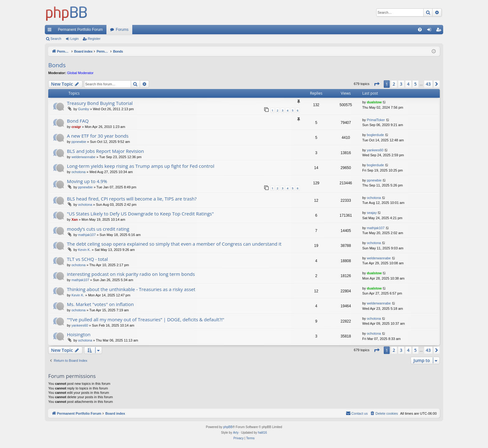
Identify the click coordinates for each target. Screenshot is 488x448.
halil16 (263, 433)
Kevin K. (84, 250)
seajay (372, 213)
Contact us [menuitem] (357, 413)
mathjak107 (87, 235)
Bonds (57, 65)
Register (94, 39)
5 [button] (415, 84)
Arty (236, 433)
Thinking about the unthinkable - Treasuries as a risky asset (131, 289)
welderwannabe (84, 157)
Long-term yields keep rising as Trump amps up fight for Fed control (141, 166)
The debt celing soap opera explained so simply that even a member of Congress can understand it (174, 244)
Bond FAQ (78, 121)
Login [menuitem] (431, 31)
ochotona (79, 172)
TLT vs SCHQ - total (87, 259)
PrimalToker (376, 120)
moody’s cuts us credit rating (98, 229)
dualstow (374, 102)
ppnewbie (79, 142)
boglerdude (375, 135)
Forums (122, 30)
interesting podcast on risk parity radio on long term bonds (131, 274)
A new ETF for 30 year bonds (98, 136)
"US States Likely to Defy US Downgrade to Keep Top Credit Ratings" (140, 214)
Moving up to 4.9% (87, 181)
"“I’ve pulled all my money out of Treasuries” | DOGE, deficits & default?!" (146, 319)
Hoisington (79, 334)
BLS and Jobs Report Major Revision (106, 151)
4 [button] (408, 84)
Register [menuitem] (440, 31)
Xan (75, 219)
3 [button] (401, 84)
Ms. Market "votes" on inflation (100, 304)
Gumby (84, 109)
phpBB (228, 427)
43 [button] (428, 84)
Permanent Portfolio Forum (80, 30)
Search (56, 39)
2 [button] (394, 84)
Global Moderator (80, 73)
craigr (76, 127)
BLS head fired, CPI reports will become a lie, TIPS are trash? (132, 199)
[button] (377, 84)
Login (75, 39)
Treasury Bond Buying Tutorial (100, 103)
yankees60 (375, 150)
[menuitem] (420, 30)
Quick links (51, 31)
